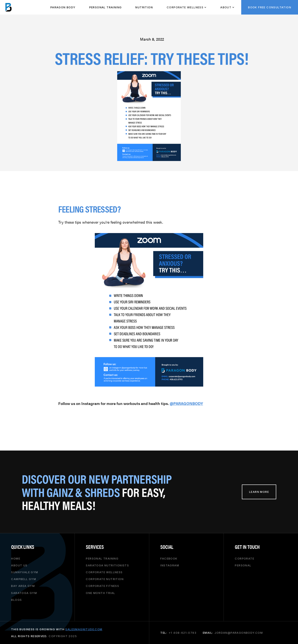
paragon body (63, 7)
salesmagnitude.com (84, 629)
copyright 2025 (63, 636)
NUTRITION (144, 7)
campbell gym (24, 579)
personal (243, 565)
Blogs (16, 600)
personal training (102, 558)
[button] (186, 7)
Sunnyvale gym (25, 572)
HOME (16, 558)
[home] (9, 7)
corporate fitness (102, 586)
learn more (259, 492)
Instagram (170, 565)
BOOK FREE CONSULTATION (270, 7)
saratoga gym (24, 593)
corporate (245, 558)
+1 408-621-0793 (183, 633)
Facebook (169, 558)
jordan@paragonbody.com (239, 633)
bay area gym (23, 586)
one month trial (100, 593)
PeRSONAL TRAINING (106, 7)
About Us (19, 565)
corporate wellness (104, 572)
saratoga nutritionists (107, 565)
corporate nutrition (105, 579)
